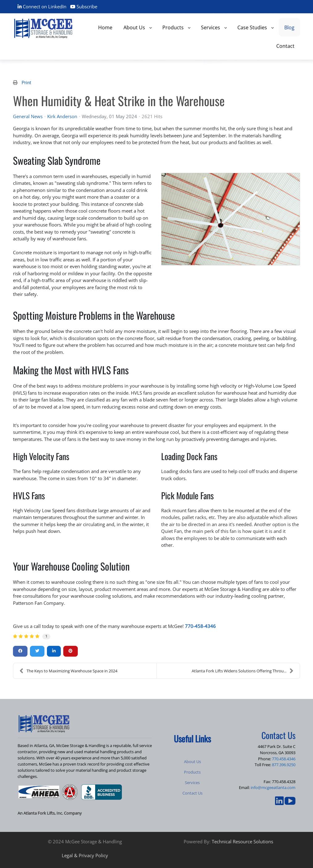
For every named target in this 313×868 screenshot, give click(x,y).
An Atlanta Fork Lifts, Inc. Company (50, 813)
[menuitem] (105, 27)
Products (192, 772)
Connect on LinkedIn (42, 6)
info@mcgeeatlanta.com (273, 787)
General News (28, 116)
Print (26, 83)
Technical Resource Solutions (242, 841)
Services (192, 783)
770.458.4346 (284, 759)
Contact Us (192, 793)
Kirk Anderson (62, 116)
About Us (192, 762)
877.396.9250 (284, 765)
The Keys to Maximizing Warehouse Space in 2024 (68, 671)
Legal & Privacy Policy (85, 855)
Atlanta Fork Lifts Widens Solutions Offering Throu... (243, 671)
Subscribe (84, 6)
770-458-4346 (200, 626)
